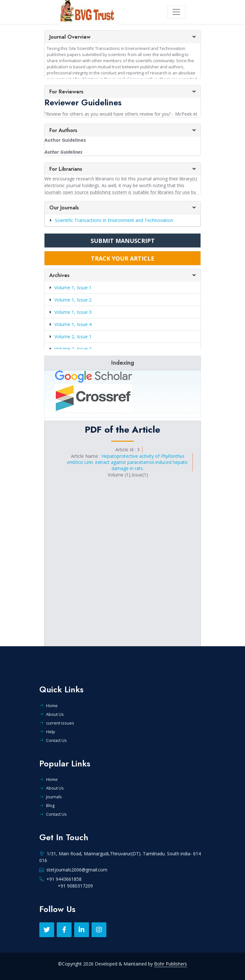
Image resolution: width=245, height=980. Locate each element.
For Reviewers (66, 92)
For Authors (63, 130)
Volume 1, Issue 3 (73, 312)
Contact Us (53, 740)
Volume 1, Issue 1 (73, 288)
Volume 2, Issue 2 (73, 349)
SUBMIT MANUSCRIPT (123, 241)
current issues (57, 723)
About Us (52, 714)
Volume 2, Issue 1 (73, 336)
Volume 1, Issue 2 (73, 300)
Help (47, 732)
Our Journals (64, 208)
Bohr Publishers (171, 964)
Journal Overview (70, 37)
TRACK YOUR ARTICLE (123, 258)
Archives (59, 275)
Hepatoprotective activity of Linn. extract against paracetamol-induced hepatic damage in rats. (127, 462)
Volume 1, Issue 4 (73, 324)
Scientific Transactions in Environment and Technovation (112, 220)
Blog (47, 805)
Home (49, 706)
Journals (51, 797)
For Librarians (66, 169)
